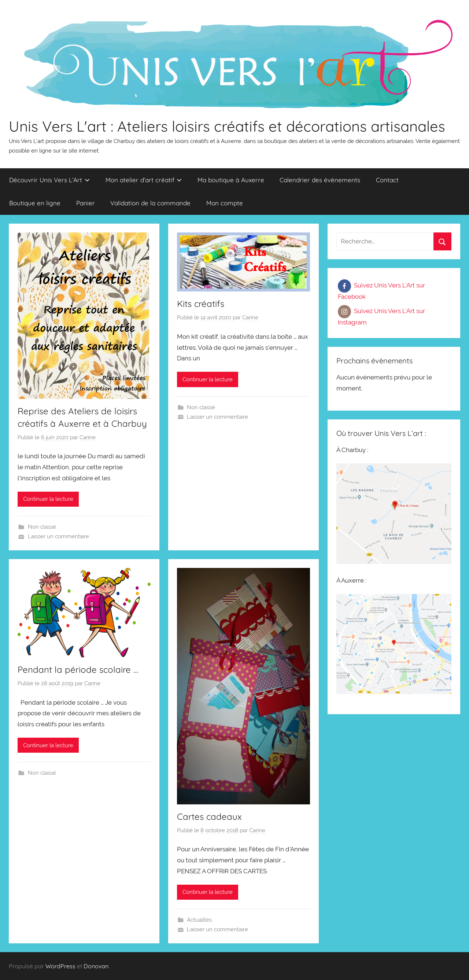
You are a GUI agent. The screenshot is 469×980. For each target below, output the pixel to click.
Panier (86, 203)
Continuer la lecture (48, 499)
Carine (88, 437)
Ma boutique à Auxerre (231, 180)
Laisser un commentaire (58, 536)
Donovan (96, 966)
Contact (387, 180)
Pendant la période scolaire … (78, 669)
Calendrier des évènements (320, 180)
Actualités (199, 920)
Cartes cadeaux (209, 816)
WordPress (60, 966)
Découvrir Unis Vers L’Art (49, 180)
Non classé (42, 527)
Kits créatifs (201, 304)
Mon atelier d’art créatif (144, 180)
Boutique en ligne (35, 203)
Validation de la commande (150, 203)
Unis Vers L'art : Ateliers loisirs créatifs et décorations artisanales (227, 126)
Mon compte (225, 203)
